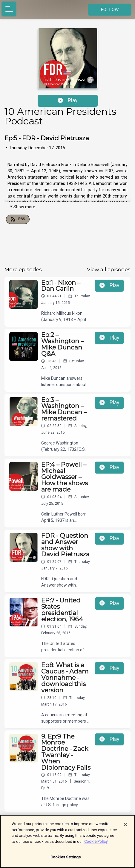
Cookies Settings (66, 861)
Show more (22, 207)
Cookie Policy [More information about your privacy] (96, 845)
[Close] (125, 828)
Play (67, 100)
